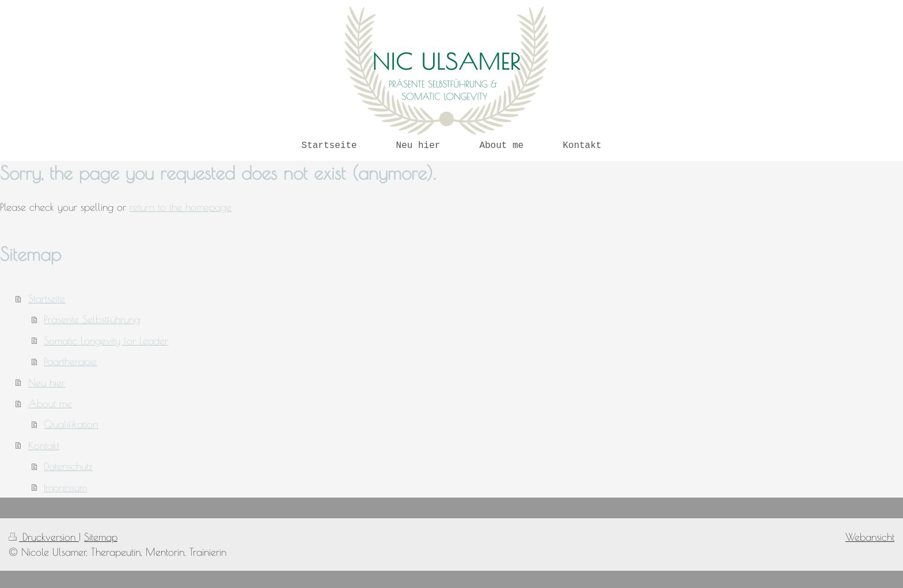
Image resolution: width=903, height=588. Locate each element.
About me (50, 403)
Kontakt (44, 445)
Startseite (47, 298)
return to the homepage (181, 207)
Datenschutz (68, 466)
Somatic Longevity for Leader (106, 340)
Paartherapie (70, 361)
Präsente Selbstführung (92, 319)
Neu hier (47, 382)
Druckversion (44, 537)
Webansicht (870, 537)
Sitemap (101, 537)
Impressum (65, 487)
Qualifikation (71, 424)
